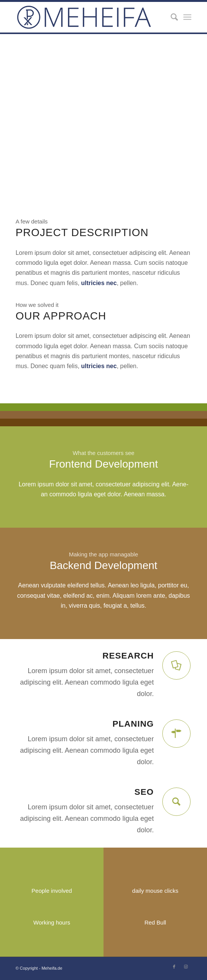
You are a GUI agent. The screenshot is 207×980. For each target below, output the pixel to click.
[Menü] (187, 17)
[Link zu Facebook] (174, 967)
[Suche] (171, 17)
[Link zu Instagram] (186, 967)
